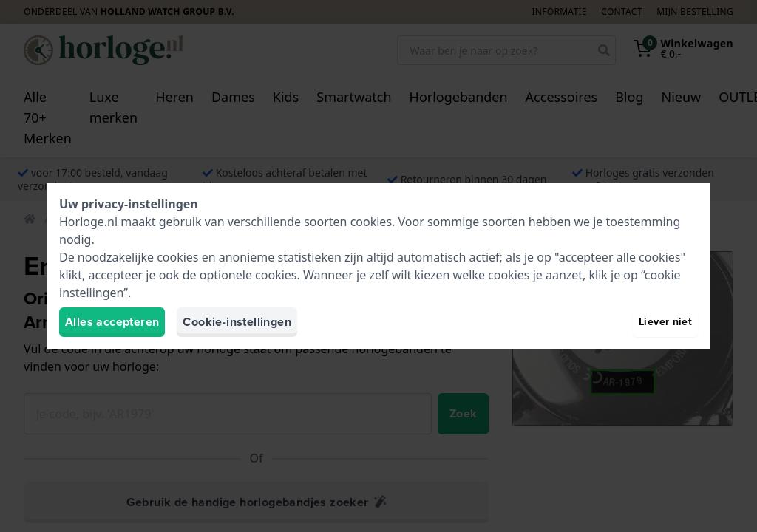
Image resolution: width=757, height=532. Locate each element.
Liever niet (665, 322)
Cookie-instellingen (237, 322)
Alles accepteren (112, 322)
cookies (371, 222)
